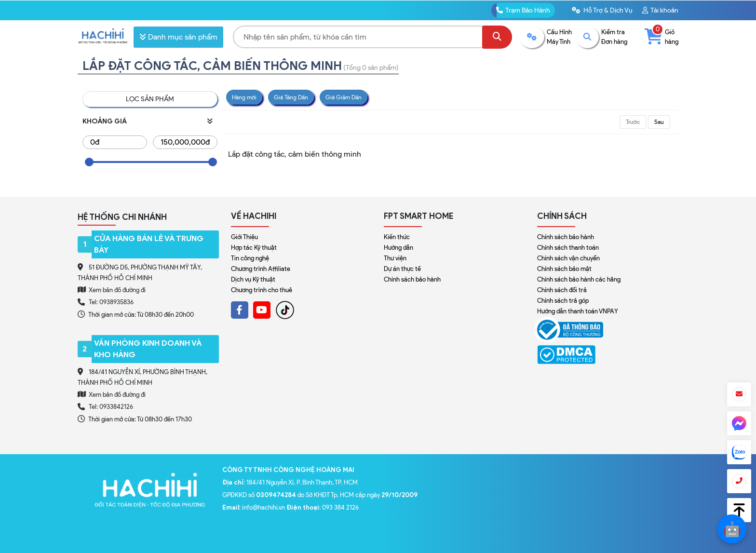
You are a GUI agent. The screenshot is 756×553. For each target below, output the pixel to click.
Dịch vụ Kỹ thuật (253, 279)
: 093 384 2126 (323, 507)
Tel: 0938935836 (111, 302)
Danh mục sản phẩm (178, 37)
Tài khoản (660, 10)
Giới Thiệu (244, 237)
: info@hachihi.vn (254, 507)
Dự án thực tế (402, 269)
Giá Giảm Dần (344, 97)
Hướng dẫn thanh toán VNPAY (578, 311)
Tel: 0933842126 (111, 407)
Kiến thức (397, 237)
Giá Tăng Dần (291, 97)
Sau (659, 122)
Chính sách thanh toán (568, 248)
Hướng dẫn (398, 248)
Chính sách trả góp (563, 301)
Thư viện (395, 258)
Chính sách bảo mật (564, 269)
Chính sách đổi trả (562, 290)
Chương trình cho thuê (262, 290)
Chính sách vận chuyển (568, 258)
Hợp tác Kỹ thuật (254, 248)
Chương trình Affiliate (261, 269)
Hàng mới (244, 97)
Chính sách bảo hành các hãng (579, 279)
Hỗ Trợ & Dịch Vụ (602, 10)
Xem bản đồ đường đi (112, 290)
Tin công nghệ (250, 258)
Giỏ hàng (661, 36)
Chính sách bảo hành (412, 279)
